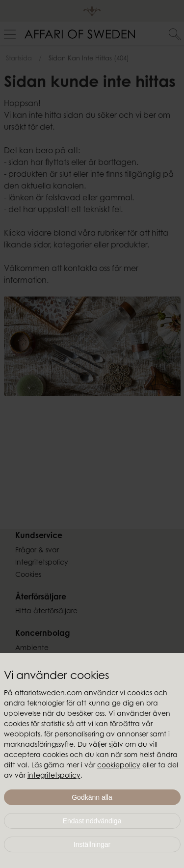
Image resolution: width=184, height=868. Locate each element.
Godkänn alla (92, 797)
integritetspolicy (54, 776)
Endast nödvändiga (92, 821)
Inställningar (92, 844)
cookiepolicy (119, 766)
